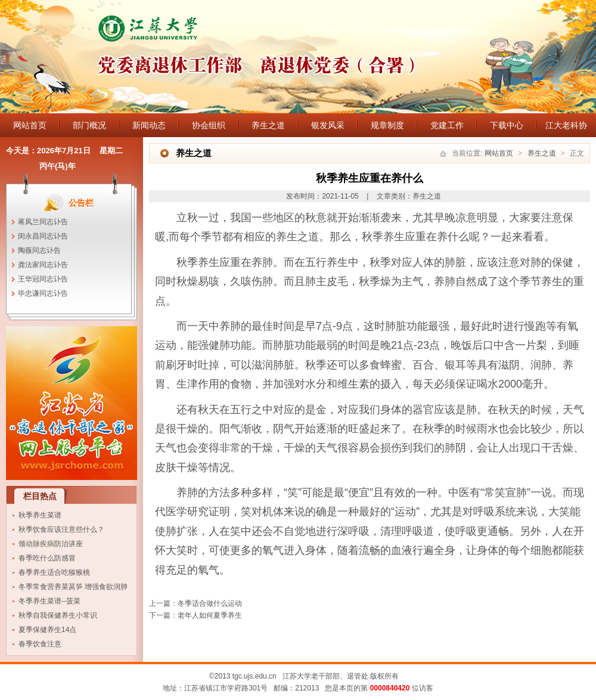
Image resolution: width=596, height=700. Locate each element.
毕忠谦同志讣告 (43, 293)
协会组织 (209, 125)
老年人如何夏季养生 (210, 615)
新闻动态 (149, 125)
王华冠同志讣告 (43, 279)
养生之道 (268, 125)
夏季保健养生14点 (47, 630)
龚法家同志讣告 (43, 265)
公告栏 (81, 203)
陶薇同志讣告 (39, 250)
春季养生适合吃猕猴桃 (54, 572)
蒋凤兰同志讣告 (43, 222)
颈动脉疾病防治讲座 (51, 544)
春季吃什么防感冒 (47, 558)
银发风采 (328, 125)
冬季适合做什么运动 (210, 603)
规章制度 (387, 125)
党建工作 (447, 125)
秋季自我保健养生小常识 (58, 615)
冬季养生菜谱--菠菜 (49, 601)
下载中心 (507, 125)
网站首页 (30, 125)
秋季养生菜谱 (40, 515)
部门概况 (89, 125)
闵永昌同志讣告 (43, 236)
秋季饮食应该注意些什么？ (61, 529)
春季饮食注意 (40, 644)
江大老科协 (566, 125)
